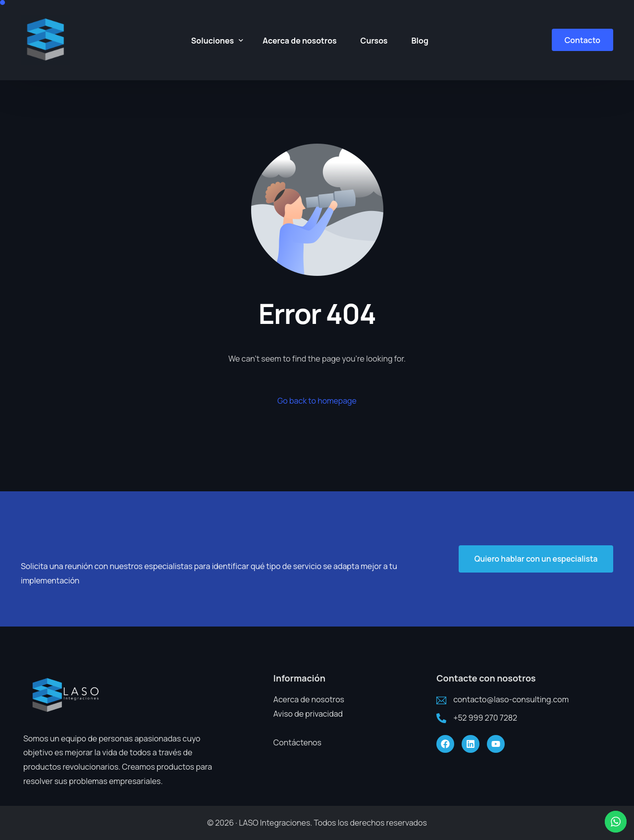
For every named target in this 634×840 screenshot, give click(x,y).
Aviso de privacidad (308, 714)
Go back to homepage (317, 401)
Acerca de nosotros (309, 699)
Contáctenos (297, 742)
